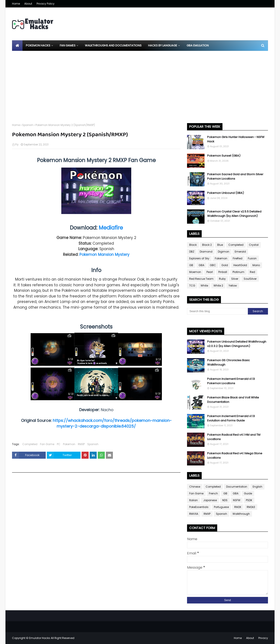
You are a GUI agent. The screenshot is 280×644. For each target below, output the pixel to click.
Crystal (254, 245)
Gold (225, 265)
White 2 (218, 286)
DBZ (192, 252)
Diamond (206, 252)
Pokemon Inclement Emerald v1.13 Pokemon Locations (231, 381)
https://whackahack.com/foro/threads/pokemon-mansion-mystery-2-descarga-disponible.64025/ (112, 423)
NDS (225, 500)
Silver (235, 279)
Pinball (223, 272)
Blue (220, 245)
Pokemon (69, 444)
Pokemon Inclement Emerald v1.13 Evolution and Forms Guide (231, 418)
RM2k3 (251, 507)
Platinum (238, 272)
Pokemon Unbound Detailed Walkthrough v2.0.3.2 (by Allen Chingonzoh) (237, 344)
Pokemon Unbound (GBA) (226, 193)
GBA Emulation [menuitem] (198, 45)
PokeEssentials (199, 507)
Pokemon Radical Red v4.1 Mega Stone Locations (235, 456)
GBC (213, 265)
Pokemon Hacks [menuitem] (38, 45)
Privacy (263, 638)
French (213, 493)
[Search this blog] (217, 311)
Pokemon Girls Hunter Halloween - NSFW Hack (236, 139)
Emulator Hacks (40, 638)
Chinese (195, 487)
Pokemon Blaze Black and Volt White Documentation (233, 400)
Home (16, 4)
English (257, 487)
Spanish (28, 125)
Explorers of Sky (199, 258)
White (204, 286)
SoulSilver (250, 279)
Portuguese (221, 507)
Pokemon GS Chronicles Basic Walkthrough (228, 362)
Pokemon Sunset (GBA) (224, 156)
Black (193, 245)
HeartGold (240, 265)
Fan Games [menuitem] (68, 45)
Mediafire (111, 228)
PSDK (249, 500)
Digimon (224, 252)
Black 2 (207, 245)
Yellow (233, 286)
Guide (248, 493)
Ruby (222, 279)
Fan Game (47, 444)
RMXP (81, 444)
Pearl (210, 272)
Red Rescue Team (201, 279)
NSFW (237, 500)
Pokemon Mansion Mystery (104, 255)
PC (59, 444)
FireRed (238, 258)
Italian (193, 500)
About (28, 4)
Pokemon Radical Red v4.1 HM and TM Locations (234, 437)
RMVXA (194, 514)
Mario (256, 265)
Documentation (237, 487)
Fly (17, 144)
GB (191, 265)
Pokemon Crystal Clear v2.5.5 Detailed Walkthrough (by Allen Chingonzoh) (234, 214)
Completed (30, 444)
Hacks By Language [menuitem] (163, 45)
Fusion (252, 258)
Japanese (210, 500)
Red (252, 272)
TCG (192, 286)
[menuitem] (17, 46)
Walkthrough (241, 514)
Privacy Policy (45, 4)
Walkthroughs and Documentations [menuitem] (113, 45)
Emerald (240, 252)
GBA (201, 265)
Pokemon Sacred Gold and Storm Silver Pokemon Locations (235, 176)
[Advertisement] (140, 84)
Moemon (195, 272)
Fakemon (221, 258)
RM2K (238, 507)
